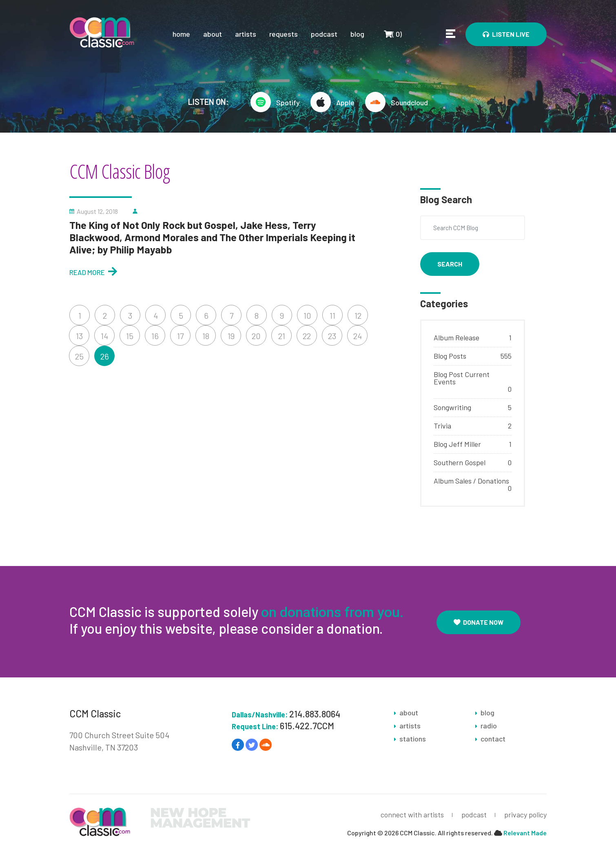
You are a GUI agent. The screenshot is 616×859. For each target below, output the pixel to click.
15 (130, 336)
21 (282, 336)
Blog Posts (450, 356)
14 (104, 336)
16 (155, 336)
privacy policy (525, 815)
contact (493, 739)
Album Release (456, 337)
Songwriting (452, 407)
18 (206, 336)
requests (284, 34)
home (181, 34)
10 (307, 315)
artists (246, 34)
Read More (93, 271)
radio (489, 726)
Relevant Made (525, 833)
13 (79, 336)
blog (357, 34)
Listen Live (506, 34)
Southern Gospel (460, 462)
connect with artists (412, 815)
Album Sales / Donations (471, 481)
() (393, 34)
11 (332, 315)
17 (180, 336)
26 (105, 356)
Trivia (442, 426)
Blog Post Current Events (462, 378)
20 (256, 336)
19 (231, 336)
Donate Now (479, 622)
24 (358, 336)
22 (307, 336)
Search (450, 264)
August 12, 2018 (97, 211)
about (213, 34)
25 (79, 356)
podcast (324, 34)
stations (413, 739)
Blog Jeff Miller (457, 444)
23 (332, 336)
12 (358, 315)
